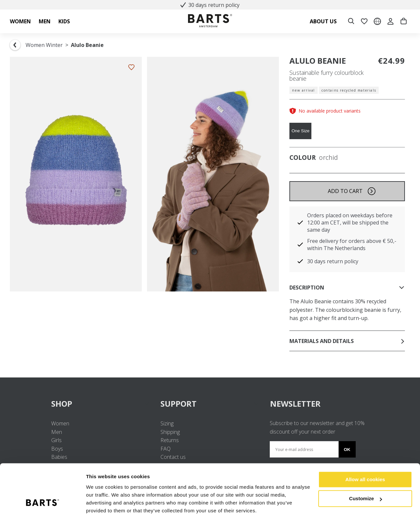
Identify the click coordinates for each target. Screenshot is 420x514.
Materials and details (347, 341)
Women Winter (44, 45)
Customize (366, 471)
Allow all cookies (365, 452)
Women (60, 423)
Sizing (167, 423)
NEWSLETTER (295, 404)
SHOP (101, 404)
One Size (300, 131)
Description (347, 288)
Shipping (170, 432)
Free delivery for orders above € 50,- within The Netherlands (352, 245)
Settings (96, 501)
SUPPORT (210, 404)
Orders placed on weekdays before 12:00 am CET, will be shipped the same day (350, 223)
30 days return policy (210, 5)
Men (57, 432)
